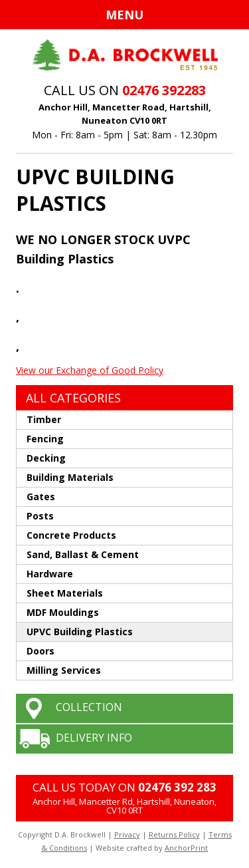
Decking (46, 458)
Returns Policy (174, 834)
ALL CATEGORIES (73, 398)
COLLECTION (89, 707)
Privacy (127, 834)
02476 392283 (164, 90)
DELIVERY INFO (94, 738)
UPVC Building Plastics (80, 632)
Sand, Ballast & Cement (83, 554)
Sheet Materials (65, 593)
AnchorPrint (186, 848)
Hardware (50, 574)
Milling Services (64, 670)
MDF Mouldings (63, 612)
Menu (124, 15)
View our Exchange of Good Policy (90, 370)
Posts (40, 516)
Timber (44, 419)
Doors (41, 651)
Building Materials (70, 477)
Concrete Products (71, 535)
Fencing (45, 439)
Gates (41, 497)
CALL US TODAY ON (124, 787)
